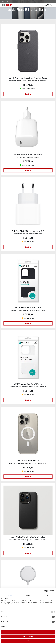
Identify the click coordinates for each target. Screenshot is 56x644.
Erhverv (3, 2)
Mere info (28, 94)
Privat (8, 2)
